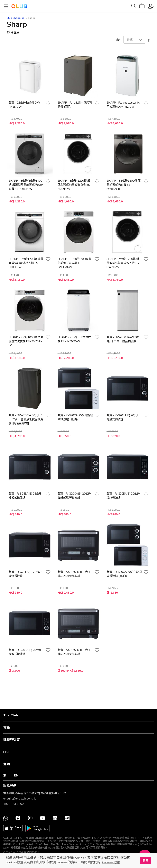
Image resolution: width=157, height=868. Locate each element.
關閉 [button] (145, 860)
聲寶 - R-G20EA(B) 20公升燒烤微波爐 (123, 496)
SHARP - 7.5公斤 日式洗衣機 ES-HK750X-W (74, 339)
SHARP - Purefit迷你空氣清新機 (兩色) (75, 105)
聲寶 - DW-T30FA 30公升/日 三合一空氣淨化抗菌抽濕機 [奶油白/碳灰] (26, 419)
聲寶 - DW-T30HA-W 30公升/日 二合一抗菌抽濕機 (123, 339)
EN (16, 775)
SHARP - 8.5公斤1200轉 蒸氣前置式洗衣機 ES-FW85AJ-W (75, 263)
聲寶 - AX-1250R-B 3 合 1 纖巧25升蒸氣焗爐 (74, 574)
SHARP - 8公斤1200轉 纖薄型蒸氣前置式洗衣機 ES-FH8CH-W (26, 263)
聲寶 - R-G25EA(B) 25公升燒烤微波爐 (25, 574)
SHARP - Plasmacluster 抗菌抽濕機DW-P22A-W (123, 105)
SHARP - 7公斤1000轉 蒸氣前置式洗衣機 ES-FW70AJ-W (26, 341)
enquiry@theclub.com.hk (20, 799)
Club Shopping (16, 18)
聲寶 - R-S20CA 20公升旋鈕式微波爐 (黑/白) (75, 417)
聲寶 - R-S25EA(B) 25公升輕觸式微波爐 (25, 496)
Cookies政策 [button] (111, 862)
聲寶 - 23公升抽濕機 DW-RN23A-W (25, 105)
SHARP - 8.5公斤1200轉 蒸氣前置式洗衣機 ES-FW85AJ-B (123, 185)
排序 (118, 40)
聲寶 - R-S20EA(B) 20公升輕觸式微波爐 (123, 417)
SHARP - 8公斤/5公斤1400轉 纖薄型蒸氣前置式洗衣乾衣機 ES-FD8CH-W (26, 185)
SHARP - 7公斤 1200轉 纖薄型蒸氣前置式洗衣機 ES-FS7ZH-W (123, 263)
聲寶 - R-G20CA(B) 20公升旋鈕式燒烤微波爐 (74, 496)
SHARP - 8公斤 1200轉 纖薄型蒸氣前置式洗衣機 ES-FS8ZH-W (74, 185)
